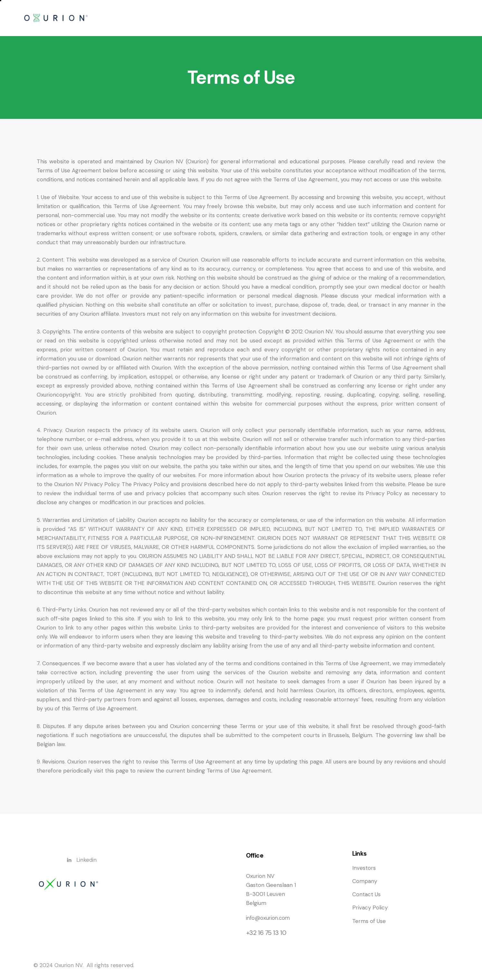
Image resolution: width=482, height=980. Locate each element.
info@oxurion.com (269, 918)
